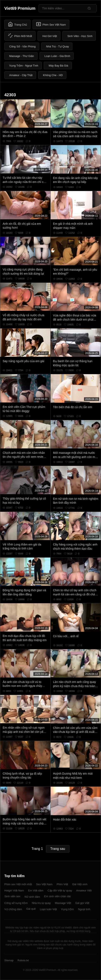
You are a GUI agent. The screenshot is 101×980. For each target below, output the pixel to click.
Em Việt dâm (36, 891)
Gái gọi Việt (82, 903)
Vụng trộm (67, 909)
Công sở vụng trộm (16, 903)
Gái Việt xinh (80, 884)
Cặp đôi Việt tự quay (60, 891)
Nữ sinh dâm (32, 897)
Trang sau (58, 849)
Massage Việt (63, 903)
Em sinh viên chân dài (57, 896)
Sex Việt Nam (44, 884)
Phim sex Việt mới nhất (18, 884)
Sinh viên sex (12, 896)
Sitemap (9, 960)
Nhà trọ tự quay (41, 903)
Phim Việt (62, 884)
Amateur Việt (84, 891)
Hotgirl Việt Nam (14, 891)
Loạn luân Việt (48, 909)
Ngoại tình (84, 909)
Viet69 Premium (20, 8)
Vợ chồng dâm (13, 909)
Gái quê (31, 909)
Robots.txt (23, 960)
